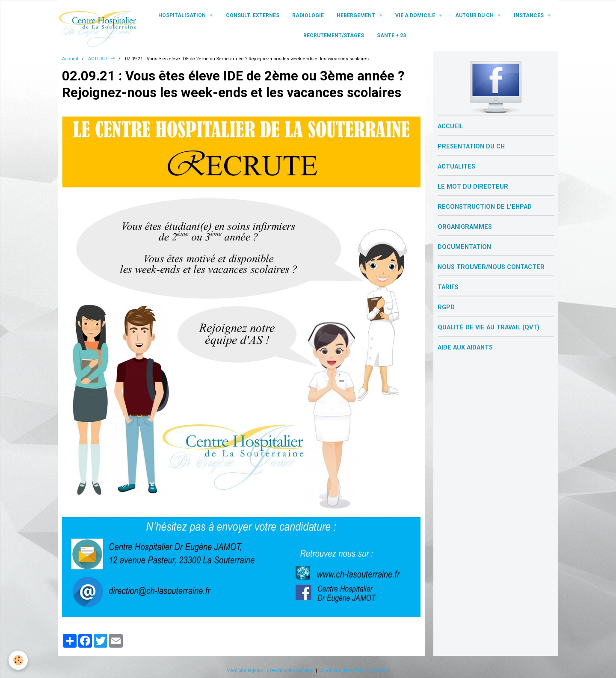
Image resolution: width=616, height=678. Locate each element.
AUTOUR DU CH (475, 15)
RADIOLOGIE (308, 15)
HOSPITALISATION (183, 15)
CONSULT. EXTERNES (253, 15)
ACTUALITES (102, 59)
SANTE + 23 (391, 36)
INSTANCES (529, 15)
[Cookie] (18, 660)
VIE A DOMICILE (416, 15)
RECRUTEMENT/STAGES (334, 36)
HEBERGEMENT (357, 15)
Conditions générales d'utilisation (355, 671)
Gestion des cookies (291, 671)
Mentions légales (245, 671)
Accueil (70, 59)
